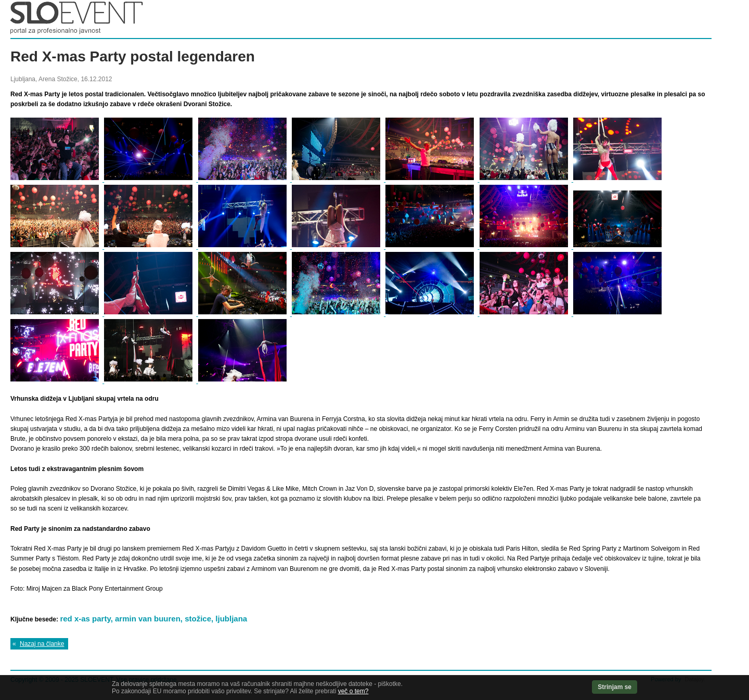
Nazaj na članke (42, 644)
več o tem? (353, 691)
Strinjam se (615, 687)
